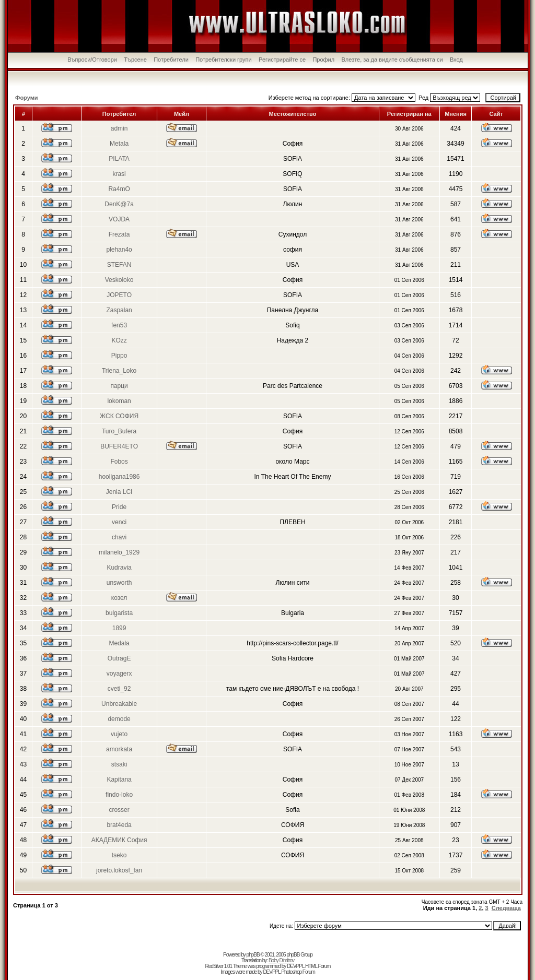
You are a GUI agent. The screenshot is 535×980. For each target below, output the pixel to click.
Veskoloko (119, 280)
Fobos (119, 462)
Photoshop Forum (298, 972)
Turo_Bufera (119, 431)
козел (119, 598)
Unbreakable (119, 704)
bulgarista (119, 613)
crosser (119, 810)
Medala (119, 643)
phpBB (253, 955)
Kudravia (119, 568)
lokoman (119, 401)
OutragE (119, 658)
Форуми (27, 98)
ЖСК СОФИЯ (119, 416)
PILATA (119, 159)
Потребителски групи (224, 60)
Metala (119, 144)
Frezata (119, 234)
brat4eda (119, 825)
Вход (456, 60)
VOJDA (119, 219)
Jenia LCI (119, 492)
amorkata (119, 749)
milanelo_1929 (119, 552)
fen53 (119, 325)
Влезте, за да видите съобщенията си (392, 60)
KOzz (119, 340)
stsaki (119, 764)
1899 (119, 628)
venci (119, 522)
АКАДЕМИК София (119, 840)
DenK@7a (119, 204)
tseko (119, 855)
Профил (323, 60)
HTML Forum (318, 966)
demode (119, 719)
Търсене (135, 60)
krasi (119, 174)
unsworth (119, 583)
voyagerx (119, 674)
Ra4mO (119, 189)
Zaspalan (119, 310)
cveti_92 (119, 689)
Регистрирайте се (282, 60)
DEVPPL (295, 966)
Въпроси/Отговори (92, 60)
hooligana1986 (119, 477)
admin (119, 128)
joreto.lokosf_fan (119, 870)
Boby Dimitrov (281, 960)
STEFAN (119, 265)
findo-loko (119, 795)
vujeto (119, 734)
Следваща (506, 908)
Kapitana (119, 780)
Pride (119, 507)
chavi (119, 537)
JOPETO (119, 295)
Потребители (171, 60)
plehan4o (119, 250)
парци (119, 386)
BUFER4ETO (119, 446)
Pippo (119, 356)
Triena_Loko (119, 371)
